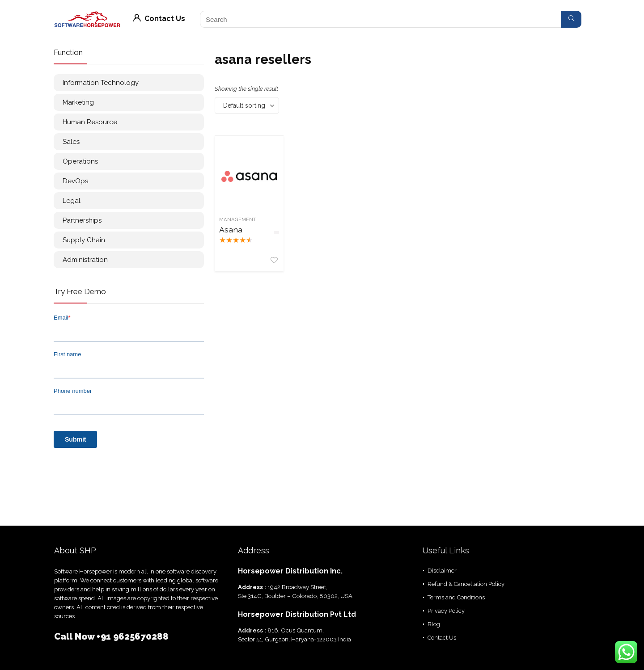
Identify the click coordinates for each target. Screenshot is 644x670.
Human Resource (90, 122)
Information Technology (101, 83)
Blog (434, 624)
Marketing (78, 102)
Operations (80, 161)
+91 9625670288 (133, 636)
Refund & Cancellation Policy (466, 584)
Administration (85, 260)
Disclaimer (442, 571)
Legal (72, 201)
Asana (231, 230)
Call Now (75, 636)
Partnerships (82, 220)
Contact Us (159, 19)
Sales (71, 142)
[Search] (571, 19)
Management (238, 219)
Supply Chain (84, 240)
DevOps (75, 181)
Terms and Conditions (456, 597)
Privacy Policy (446, 611)
